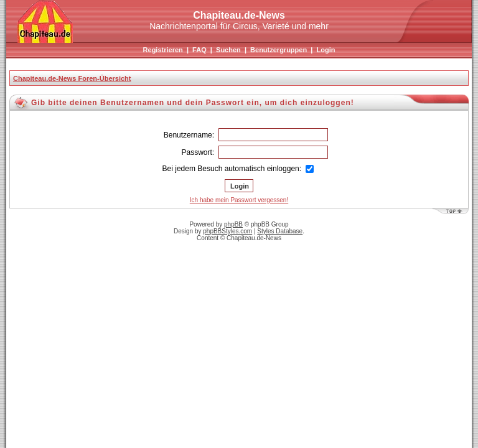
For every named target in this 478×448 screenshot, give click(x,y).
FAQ (199, 50)
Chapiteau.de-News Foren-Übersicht (72, 78)
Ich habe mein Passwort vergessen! (239, 200)
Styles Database (280, 231)
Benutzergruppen (279, 50)
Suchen (228, 50)
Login (326, 50)
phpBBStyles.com (227, 231)
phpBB (233, 224)
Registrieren (163, 50)
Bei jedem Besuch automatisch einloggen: (238, 169)
